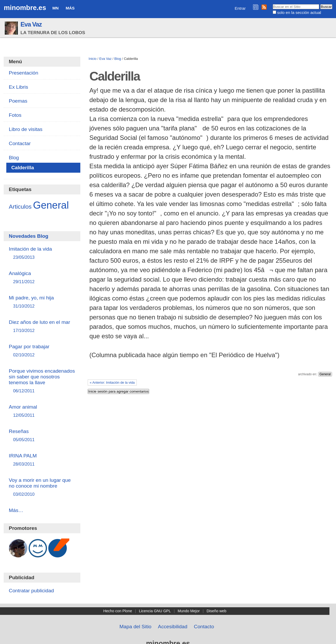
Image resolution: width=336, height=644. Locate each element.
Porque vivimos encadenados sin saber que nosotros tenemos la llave (42, 381)
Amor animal (42, 411)
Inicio (93, 59)
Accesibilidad (173, 627)
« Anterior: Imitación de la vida (112, 382)
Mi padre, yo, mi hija (42, 302)
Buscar (272, 4)
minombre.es (25, 8)
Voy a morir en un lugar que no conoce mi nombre (42, 487)
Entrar (240, 8)
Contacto (204, 627)
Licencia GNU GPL (155, 611)
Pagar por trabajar (42, 351)
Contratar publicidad (31, 591)
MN (55, 8)
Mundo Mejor (189, 611)
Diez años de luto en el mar (42, 327)
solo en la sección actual (299, 12)
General (325, 374)
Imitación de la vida (42, 253)
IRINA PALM (42, 460)
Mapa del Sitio (135, 627)
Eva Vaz (31, 24)
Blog (118, 59)
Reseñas (42, 436)
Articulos (20, 207)
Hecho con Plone (118, 611)
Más (70, 8)
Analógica (42, 278)
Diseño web (216, 611)
